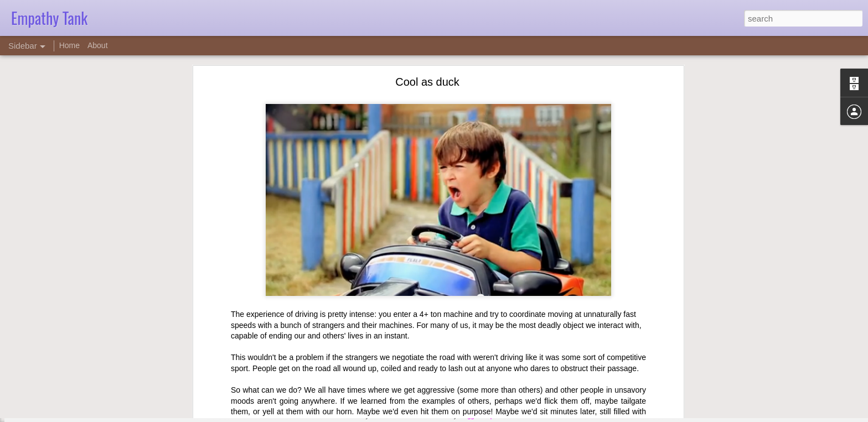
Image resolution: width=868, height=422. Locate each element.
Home (69, 45)
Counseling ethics (53, 391)
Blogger (469, 416)
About (98, 45)
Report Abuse (501, 416)
